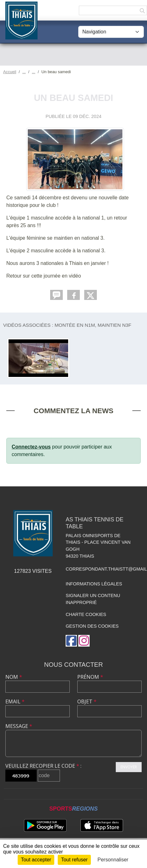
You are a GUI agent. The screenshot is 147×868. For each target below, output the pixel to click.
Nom (14, 677)
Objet (87, 701)
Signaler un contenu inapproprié (93, 599)
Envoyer (129, 767)
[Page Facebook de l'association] (71, 641)
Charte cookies (86, 614)
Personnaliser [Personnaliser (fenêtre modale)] (113, 860)
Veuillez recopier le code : (43, 766)
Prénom (90, 677)
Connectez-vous (31, 447)
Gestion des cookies (92, 626)
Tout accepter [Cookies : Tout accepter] (36, 860)
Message (19, 726)
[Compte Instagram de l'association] (84, 641)
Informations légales (94, 584)
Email (15, 701)
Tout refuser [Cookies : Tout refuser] (74, 860)
